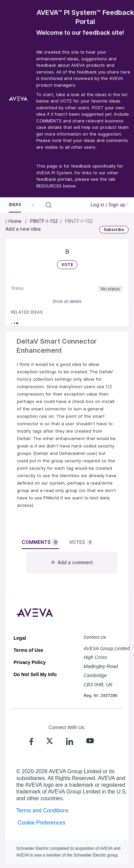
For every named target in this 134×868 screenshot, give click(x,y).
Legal (20, 638)
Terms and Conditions (42, 811)
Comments (40, 542)
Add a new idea (23, 229)
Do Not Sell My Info (35, 674)
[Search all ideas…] (68, 205)
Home (14, 221)
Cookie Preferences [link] (41, 823)
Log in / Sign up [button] (110, 205)
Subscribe (114, 229)
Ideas (15, 205)
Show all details (67, 301)
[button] (33, 205)
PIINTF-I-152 (44, 221)
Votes (81, 542)
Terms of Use (28, 650)
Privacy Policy (30, 662)
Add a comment (72, 562)
